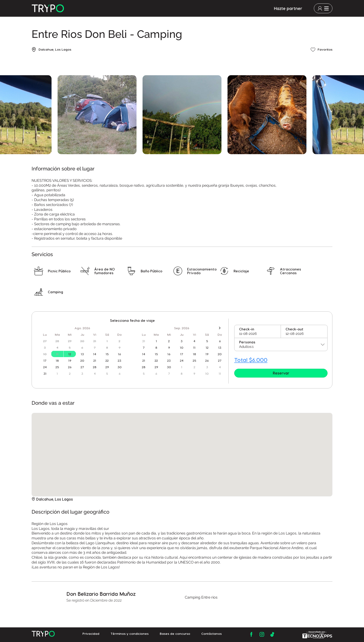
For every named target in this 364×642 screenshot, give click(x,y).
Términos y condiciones (130, 635)
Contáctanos (211, 635)
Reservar (281, 373)
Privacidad (91, 635)
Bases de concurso (175, 635)
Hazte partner (288, 8)
